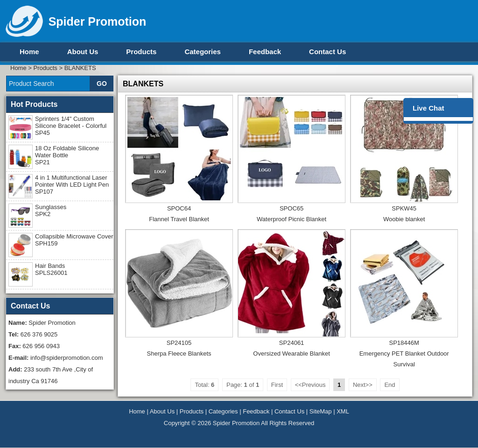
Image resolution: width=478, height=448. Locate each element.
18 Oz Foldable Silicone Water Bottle (67, 155)
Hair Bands (51, 269)
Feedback (265, 52)
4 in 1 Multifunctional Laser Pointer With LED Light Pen (72, 185)
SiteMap (321, 411)
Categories (203, 52)
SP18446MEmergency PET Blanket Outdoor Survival (404, 353)
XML (343, 411)
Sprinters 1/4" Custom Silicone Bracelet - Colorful (71, 126)
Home (29, 52)
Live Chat (429, 108)
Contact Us (327, 52)
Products (141, 52)
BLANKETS (80, 68)
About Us (83, 52)
